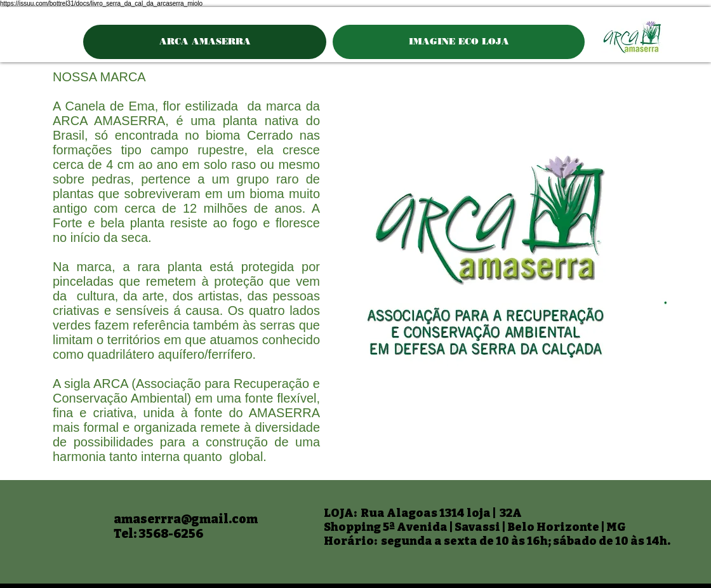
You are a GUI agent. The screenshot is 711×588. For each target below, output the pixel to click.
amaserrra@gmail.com (186, 519)
